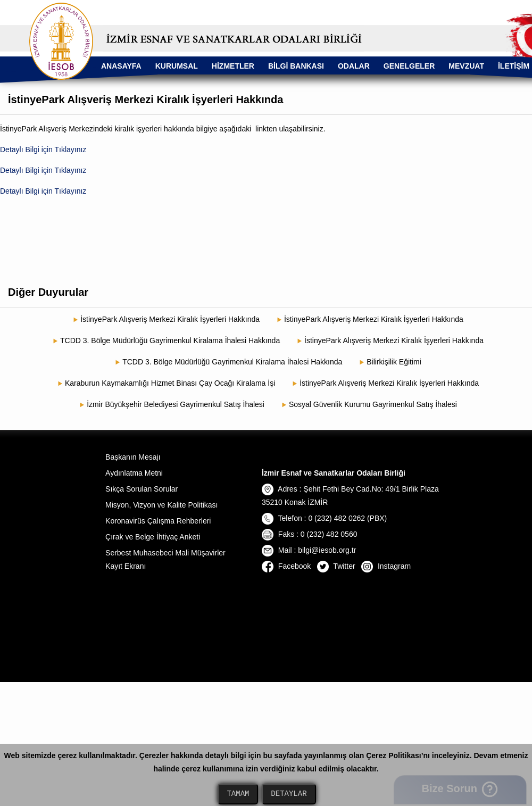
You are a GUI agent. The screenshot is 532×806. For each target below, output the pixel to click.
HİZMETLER (233, 66)
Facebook (286, 566)
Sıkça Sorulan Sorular (142, 489)
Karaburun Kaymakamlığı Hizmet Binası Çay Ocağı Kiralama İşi (170, 383)
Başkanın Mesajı (133, 457)
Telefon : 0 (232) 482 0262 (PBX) (324, 518)
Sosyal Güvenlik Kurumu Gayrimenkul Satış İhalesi (373, 404)
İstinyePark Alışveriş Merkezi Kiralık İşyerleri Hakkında (170, 319)
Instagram (386, 566)
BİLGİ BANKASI (296, 66)
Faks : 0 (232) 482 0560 (310, 534)
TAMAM (238, 794)
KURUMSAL (177, 66)
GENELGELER (409, 66)
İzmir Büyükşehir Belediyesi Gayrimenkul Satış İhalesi (176, 404)
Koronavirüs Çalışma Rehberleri (158, 521)
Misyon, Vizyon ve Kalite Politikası (161, 505)
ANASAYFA (121, 66)
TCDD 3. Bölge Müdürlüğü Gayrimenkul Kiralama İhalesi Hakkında (170, 340)
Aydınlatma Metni (134, 473)
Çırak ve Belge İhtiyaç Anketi (153, 537)
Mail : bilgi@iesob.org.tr (309, 550)
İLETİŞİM (514, 66)
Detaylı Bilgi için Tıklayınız (43, 149)
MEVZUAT (466, 66)
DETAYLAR (289, 794)
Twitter (336, 566)
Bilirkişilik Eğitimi (394, 362)
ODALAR (354, 66)
